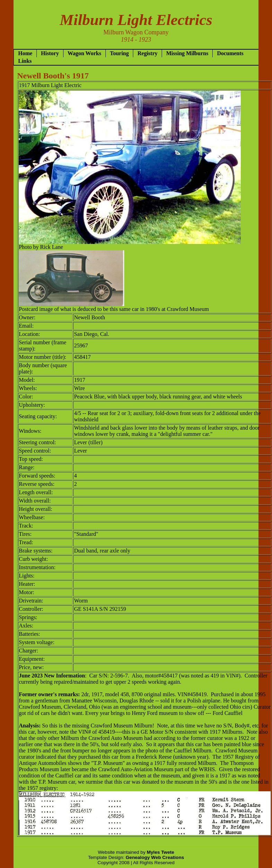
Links (25, 61)
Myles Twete (160, 852)
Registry (147, 53)
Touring (120, 53)
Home (25, 53)
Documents (230, 53)
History (50, 53)
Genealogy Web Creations (155, 857)
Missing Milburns (187, 53)
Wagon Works (84, 53)
